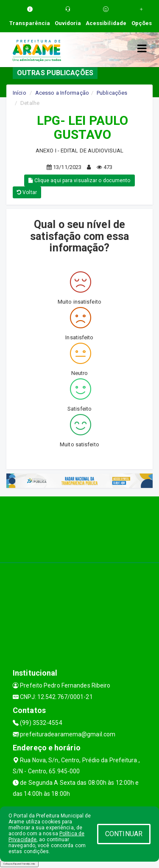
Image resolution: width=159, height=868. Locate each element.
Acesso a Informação (62, 93)
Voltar (27, 192)
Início (20, 93)
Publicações (112, 93)
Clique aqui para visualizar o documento (79, 180)
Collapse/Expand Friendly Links (19, 864)
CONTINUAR (124, 834)
